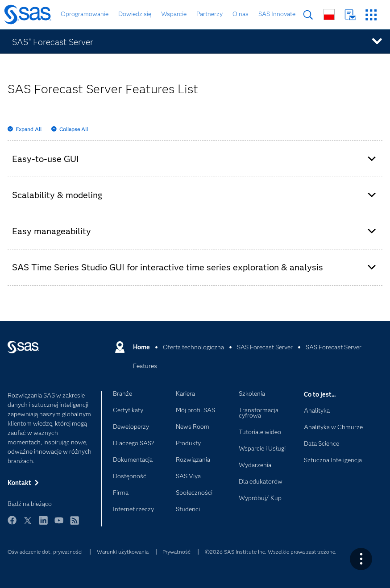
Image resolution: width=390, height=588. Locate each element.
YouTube (59, 524)
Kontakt (350, 15)
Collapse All (74, 129)
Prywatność (176, 552)
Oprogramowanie (85, 14)
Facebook (12, 524)
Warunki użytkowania (123, 552)
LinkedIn (43, 524)
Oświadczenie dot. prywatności (45, 552)
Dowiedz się (135, 14)
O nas (241, 14)
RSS (75, 524)
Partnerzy (210, 14)
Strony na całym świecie (329, 14)
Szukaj (308, 15)
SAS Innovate (277, 14)
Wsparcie (174, 14)
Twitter (28, 524)
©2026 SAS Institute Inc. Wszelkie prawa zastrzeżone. (271, 552)
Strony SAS (371, 15)
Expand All (29, 129)
